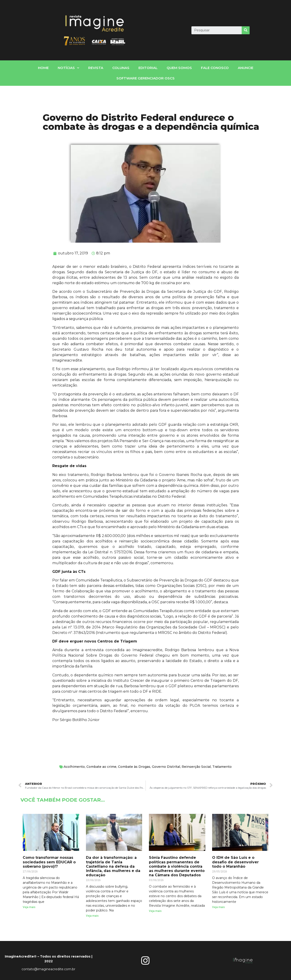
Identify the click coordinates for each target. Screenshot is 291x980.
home (43, 68)
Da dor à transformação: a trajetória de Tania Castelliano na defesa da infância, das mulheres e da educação (113, 866)
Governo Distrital (166, 767)
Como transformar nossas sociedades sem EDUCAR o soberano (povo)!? (49, 862)
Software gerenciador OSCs (145, 78)
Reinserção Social (196, 767)
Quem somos (179, 68)
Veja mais (29, 907)
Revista (96, 68)
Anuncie (246, 68)
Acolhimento (74, 767)
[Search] (246, 30)
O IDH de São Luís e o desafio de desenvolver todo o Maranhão (235, 862)
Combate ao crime (101, 767)
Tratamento (222, 767)
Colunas (121, 68)
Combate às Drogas (134, 767)
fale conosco (215, 68)
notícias (68, 68)
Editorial (148, 68)
